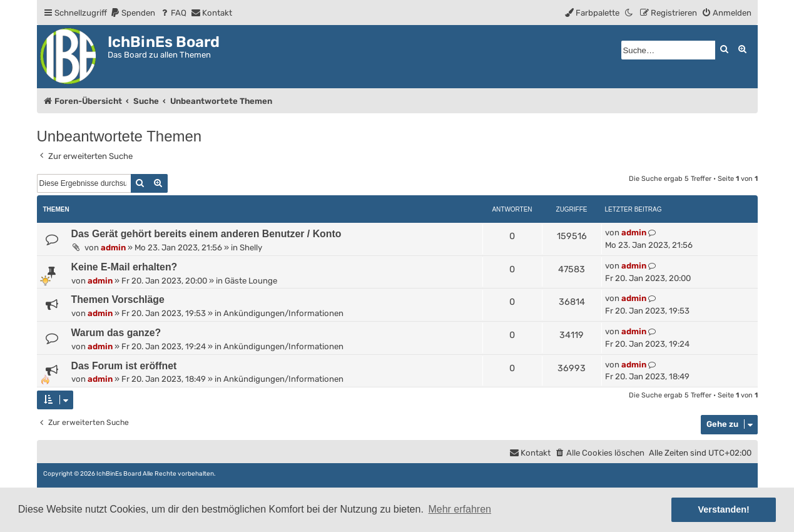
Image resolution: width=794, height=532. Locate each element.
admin (113, 248)
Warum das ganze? (116, 333)
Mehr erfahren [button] (460, 509)
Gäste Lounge (251, 281)
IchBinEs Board (119, 474)
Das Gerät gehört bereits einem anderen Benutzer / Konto (206, 234)
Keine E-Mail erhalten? (125, 267)
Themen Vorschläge (118, 299)
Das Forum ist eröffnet (124, 366)
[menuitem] (133, 13)
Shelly (251, 248)
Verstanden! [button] (724, 509)
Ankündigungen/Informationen (283, 313)
